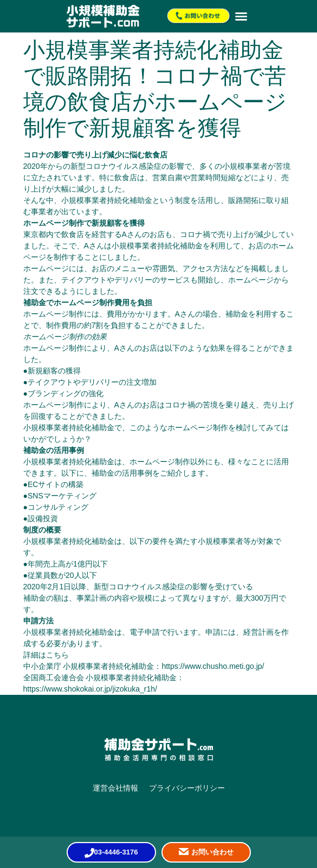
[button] (241, 16)
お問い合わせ (212, 852)
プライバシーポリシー (187, 788)
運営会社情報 (115, 788)
